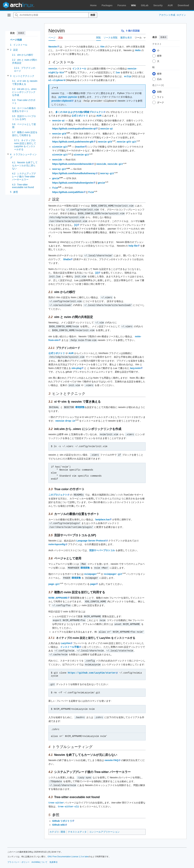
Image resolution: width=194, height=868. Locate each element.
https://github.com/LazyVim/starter (92, 663)
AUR (170, 5)
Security (158, 5)
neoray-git (59, 167)
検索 (93, 15)
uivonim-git (60, 145)
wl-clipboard (57, 80)
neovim (53, 68)
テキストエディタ (77, 821)
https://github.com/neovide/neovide (72, 162)
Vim (102, 47)
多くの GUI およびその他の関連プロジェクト (79, 111)
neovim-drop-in (65, 414)
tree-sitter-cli (68, 796)
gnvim (56, 176)
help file (133, 242)
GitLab (145, 5)
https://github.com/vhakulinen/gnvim (73, 180)
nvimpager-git (113, 566)
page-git (54, 576)
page (93, 576)
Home (93, 5)
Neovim (53, 47)
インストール (79, 69)
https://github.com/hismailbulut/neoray (74, 171)
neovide (57, 157)
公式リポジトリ (80, 115)
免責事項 (53, 851)
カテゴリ (54, 821)
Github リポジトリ (62, 810)
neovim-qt (58, 119)
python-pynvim (68, 96)
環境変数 (80, 401)
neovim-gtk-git (127, 140)
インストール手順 (70, 638)
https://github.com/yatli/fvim (68, 189)
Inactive (80, 145)
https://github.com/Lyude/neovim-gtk (73, 140)
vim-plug (76, 362)
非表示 (21, 33)
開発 (63, 821)
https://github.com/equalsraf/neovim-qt (74, 127)
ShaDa (67, 255)
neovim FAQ (111, 750)
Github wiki (58, 814)
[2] (97, 268)
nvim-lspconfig (57, 537)
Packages (107, 5)
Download (183, 5)
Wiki (134, 5)
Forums (122, 5)
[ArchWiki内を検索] (51, 15)
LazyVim (66, 634)
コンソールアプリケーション (104, 821)
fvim (55, 185)
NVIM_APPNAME (58, 590)
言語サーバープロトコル (102, 543)
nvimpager (91, 566)
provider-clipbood (61, 100)
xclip (127, 76)
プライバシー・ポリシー (18, 851)
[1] (76, 221)
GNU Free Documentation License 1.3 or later (68, 846)
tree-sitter (56, 792)
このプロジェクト (58, 488)
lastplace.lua (102, 513)
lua (118, 72)
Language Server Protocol (91, 533)
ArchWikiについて (39, 851)
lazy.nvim (135, 362)
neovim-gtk (59, 132)
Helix (138, 50)
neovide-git (115, 162)
